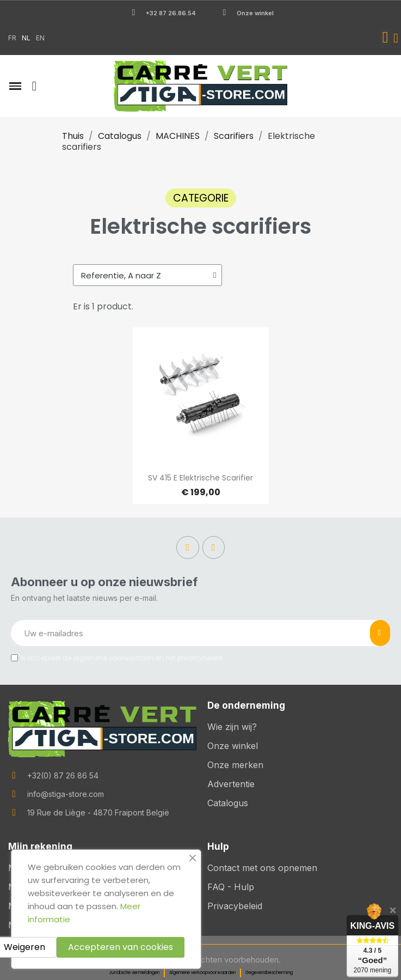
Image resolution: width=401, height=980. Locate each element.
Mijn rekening (40, 847)
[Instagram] (214, 547)
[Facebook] (188, 547)
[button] (385, 38)
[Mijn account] (396, 38)
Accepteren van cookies (121, 947)
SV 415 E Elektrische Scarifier (200, 478)
